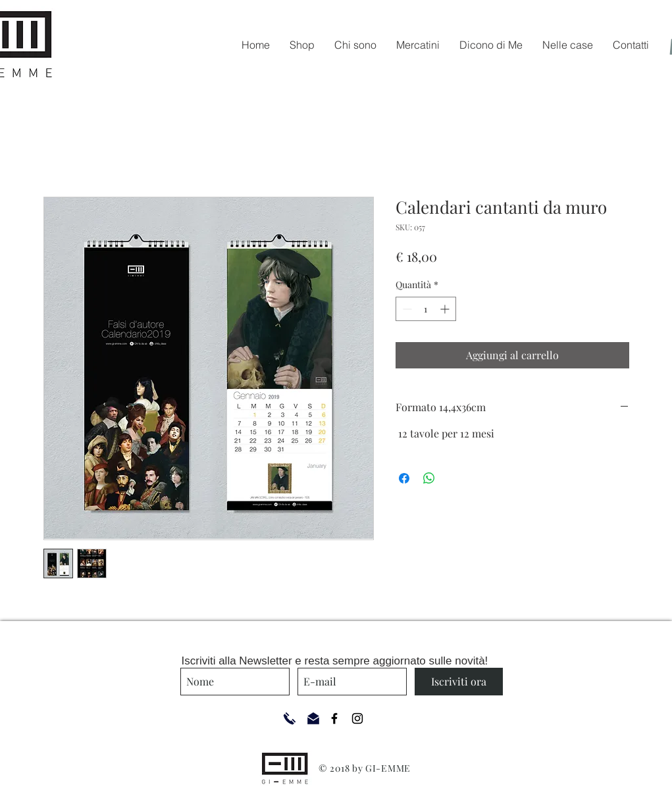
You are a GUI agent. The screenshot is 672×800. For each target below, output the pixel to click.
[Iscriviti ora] (459, 682)
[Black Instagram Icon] (357, 718)
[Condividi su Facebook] (404, 478)
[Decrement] (406, 309)
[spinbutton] (426, 309)
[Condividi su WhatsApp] (429, 478)
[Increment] (446, 309)
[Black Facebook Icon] (334, 718)
